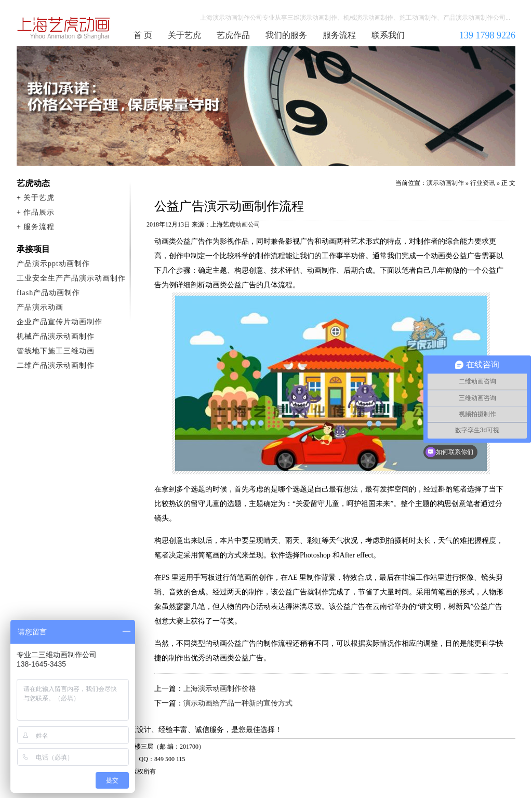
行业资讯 (483, 183)
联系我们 (388, 35)
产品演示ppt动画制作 (53, 264)
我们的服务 (286, 35)
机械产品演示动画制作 (56, 336)
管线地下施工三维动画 (56, 351)
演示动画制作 (445, 183)
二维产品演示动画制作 (56, 365)
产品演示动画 (40, 307)
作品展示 (39, 212)
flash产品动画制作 (48, 293)
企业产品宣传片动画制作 (59, 322)
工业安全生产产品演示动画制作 (71, 278)
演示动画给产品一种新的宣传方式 (238, 703)
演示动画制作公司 (64, 28)
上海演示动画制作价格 (220, 689)
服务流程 (339, 35)
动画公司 (248, 224)
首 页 (143, 35)
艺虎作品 (233, 35)
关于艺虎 (184, 35)
